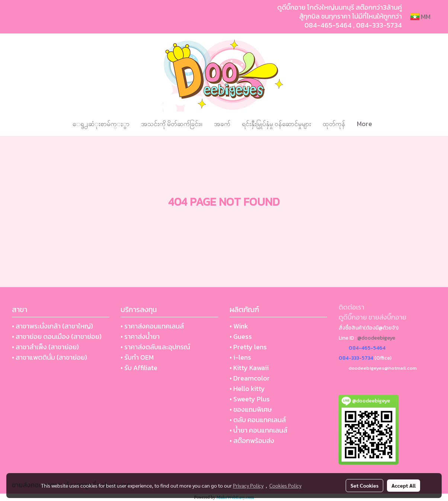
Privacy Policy (248, 485)
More (364, 124)
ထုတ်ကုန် (334, 124)
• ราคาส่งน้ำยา (140, 336)
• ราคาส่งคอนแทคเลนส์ (152, 326)
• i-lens (240, 357)
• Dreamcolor (250, 378)
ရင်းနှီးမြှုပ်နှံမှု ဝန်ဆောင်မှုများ (276, 124)
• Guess (241, 336)
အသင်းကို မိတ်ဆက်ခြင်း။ (172, 124)
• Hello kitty (247, 388)
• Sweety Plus (250, 399)
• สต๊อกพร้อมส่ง (252, 441)
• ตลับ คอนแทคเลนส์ (258, 420)
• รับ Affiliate (139, 368)
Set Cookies (364, 485)
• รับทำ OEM (137, 357)
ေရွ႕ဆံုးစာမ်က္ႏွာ (101, 124)
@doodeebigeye (376, 338)
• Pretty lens (248, 347)
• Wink (239, 326)
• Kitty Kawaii (249, 368)
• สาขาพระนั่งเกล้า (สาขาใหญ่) (52, 326)
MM (420, 17)
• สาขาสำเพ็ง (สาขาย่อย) (45, 347)
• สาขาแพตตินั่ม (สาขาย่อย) (49, 357)
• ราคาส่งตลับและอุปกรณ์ (155, 347)
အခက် (222, 124)
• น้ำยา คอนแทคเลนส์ (258, 430)
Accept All (404, 485)
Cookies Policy (285, 485)
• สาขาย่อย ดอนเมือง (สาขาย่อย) (57, 336)
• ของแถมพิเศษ (251, 409)
